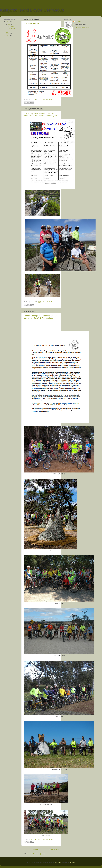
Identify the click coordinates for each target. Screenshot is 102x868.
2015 (8, 36)
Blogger (72, 862)
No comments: (48, 99)
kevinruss (58, 862)
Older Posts (53, 849)
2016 (8, 33)
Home (36, 849)
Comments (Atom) (39, 854)
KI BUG (78, 22)
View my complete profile (82, 27)
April (10, 24)
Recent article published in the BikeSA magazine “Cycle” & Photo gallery (40, 317)
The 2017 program (32, 24)
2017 (8, 22)
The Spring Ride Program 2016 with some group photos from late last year (40, 115)
